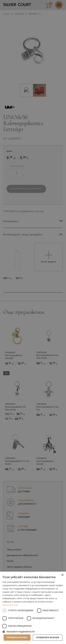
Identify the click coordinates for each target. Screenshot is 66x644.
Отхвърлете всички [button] (48, 637)
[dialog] (33, 322)
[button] (33, 632)
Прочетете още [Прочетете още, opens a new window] (10, 605)
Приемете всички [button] (17, 637)
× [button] (62, 575)
